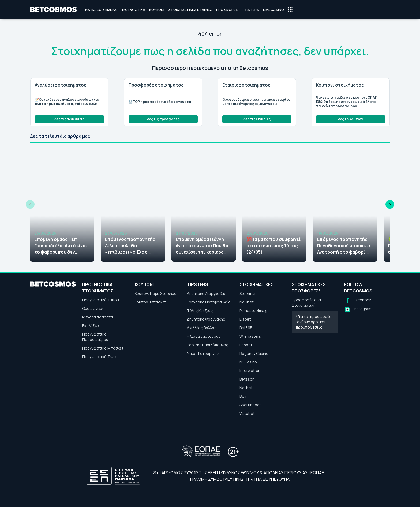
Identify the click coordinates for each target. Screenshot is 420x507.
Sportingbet (250, 405)
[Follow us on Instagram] (358, 309)
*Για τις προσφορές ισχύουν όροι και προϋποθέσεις (314, 322)
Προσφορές (227, 10)
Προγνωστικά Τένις (100, 357)
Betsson (247, 379)
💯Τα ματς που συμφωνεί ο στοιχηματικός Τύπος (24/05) (273, 246)
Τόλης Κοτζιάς (200, 311)
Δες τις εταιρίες (257, 119)
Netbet (246, 388)
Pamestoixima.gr (254, 311)
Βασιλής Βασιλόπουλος (208, 345)
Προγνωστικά (133, 10)
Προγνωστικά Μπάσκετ (103, 348)
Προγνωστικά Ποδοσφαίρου (95, 337)
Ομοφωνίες (93, 308)
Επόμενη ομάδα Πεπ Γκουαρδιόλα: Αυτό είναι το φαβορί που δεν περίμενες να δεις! (61, 246)
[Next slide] (390, 204)
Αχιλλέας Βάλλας (202, 328)
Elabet (245, 319)
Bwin (243, 396)
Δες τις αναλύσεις (69, 119)
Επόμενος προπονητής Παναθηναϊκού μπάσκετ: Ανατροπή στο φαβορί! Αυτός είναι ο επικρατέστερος (344, 246)
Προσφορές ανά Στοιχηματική (306, 303)
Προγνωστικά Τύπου (101, 300)
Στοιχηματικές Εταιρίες (190, 10)
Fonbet (246, 345)
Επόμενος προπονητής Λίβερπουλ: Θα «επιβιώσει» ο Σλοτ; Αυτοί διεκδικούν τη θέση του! (130, 246)
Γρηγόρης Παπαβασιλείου (210, 302)
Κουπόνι (157, 10)
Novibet (247, 302)
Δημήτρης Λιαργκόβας (207, 293)
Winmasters (250, 336)
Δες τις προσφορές (163, 119)
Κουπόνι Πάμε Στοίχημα (156, 293)
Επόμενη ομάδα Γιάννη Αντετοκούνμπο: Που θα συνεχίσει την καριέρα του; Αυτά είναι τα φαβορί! (202, 246)
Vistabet (247, 413)
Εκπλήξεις (91, 326)
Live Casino (273, 10)
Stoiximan (248, 293)
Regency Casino (254, 353)
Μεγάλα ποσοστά (98, 317)
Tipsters (250, 10)
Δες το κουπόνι (351, 119)
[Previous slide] (30, 204)
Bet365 (246, 328)
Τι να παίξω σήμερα (99, 10)
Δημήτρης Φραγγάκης (206, 319)
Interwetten (250, 371)
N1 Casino (248, 362)
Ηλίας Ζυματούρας (204, 336)
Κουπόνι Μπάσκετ (150, 302)
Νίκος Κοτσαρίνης (203, 353)
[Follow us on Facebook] (358, 301)
